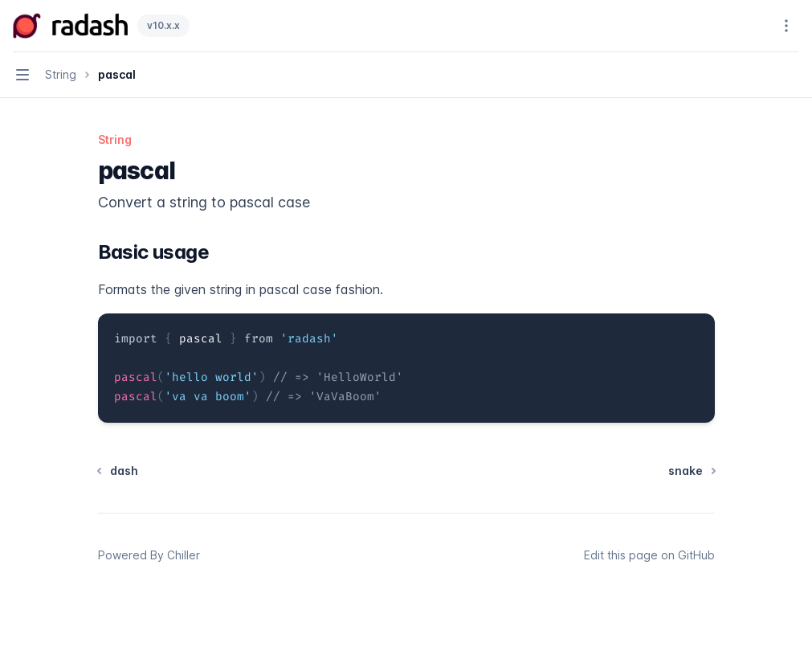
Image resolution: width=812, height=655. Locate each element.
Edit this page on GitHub (649, 555)
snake (692, 471)
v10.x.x (163, 25)
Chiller (184, 555)
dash (118, 471)
